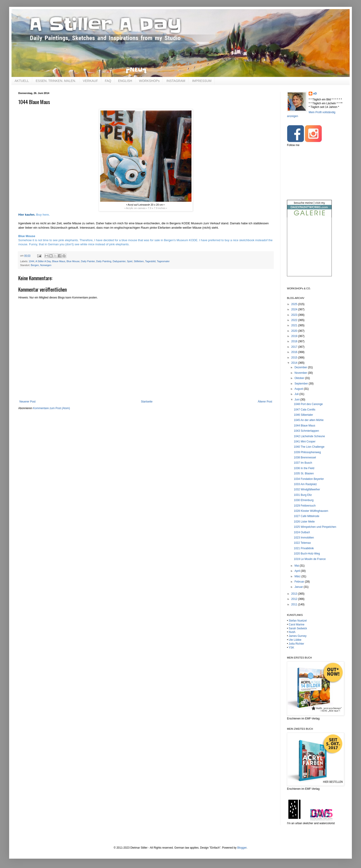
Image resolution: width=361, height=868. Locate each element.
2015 (295, 358)
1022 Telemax (302, 543)
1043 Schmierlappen (306, 431)
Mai (297, 566)
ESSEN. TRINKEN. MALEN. (56, 81)
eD (315, 94)
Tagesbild (150, 261)
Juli (297, 394)
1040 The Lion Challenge (309, 447)
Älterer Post (265, 402)
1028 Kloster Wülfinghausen (311, 511)
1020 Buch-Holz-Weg (307, 554)
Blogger (242, 848)
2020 (295, 331)
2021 (295, 325)
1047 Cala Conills (305, 410)
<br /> (309, 251)
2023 (295, 315)
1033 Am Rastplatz (305, 484)
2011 (295, 604)
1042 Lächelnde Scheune (309, 436)
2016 (295, 352)
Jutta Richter (296, 644)
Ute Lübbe (295, 640)
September (302, 384)
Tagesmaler (163, 261)
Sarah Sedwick (298, 628)
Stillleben (139, 261)
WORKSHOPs (149, 81)
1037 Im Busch (303, 463)
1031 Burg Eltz (303, 495)
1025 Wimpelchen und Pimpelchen (315, 527)
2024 (295, 309)
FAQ (108, 81)
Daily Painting (104, 261)
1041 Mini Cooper (305, 442)
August (299, 389)
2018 (295, 341)
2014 (295, 363)
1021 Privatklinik (304, 548)
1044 (32, 261)
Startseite (147, 402)
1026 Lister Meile (304, 522)
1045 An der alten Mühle (309, 420)
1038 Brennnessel (305, 458)
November (301, 373)
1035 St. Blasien (304, 473)
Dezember (301, 367)
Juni (297, 400)
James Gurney (298, 636)
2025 (295, 304)
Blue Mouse (73, 261)
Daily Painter (88, 261)
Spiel (130, 261)
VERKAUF (90, 81)
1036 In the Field (304, 468)
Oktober (300, 378)
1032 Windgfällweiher (307, 489)
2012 (295, 599)
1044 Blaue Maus (304, 426)
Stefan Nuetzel (298, 621)
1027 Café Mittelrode (307, 516)
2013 (295, 594)
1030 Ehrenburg (304, 500)
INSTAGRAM (176, 81)
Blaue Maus (59, 261)
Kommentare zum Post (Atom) (52, 408)
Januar (299, 587)
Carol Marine (297, 625)
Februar (300, 582)
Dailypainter (119, 261)
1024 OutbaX (302, 532)
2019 (295, 336)
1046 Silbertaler (303, 415)
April (298, 571)
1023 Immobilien (304, 538)
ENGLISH (125, 81)
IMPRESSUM (202, 81)
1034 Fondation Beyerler (309, 479)
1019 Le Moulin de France (310, 559)
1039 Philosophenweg (307, 452)
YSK (291, 648)
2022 (295, 320)
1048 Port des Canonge (308, 404)
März (298, 576)
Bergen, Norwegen (41, 265)
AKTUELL (22, 81)
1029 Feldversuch (305, 506)
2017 (295, 347)
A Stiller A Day (43, 261)
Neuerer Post (28, 402)
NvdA (292, 632)
